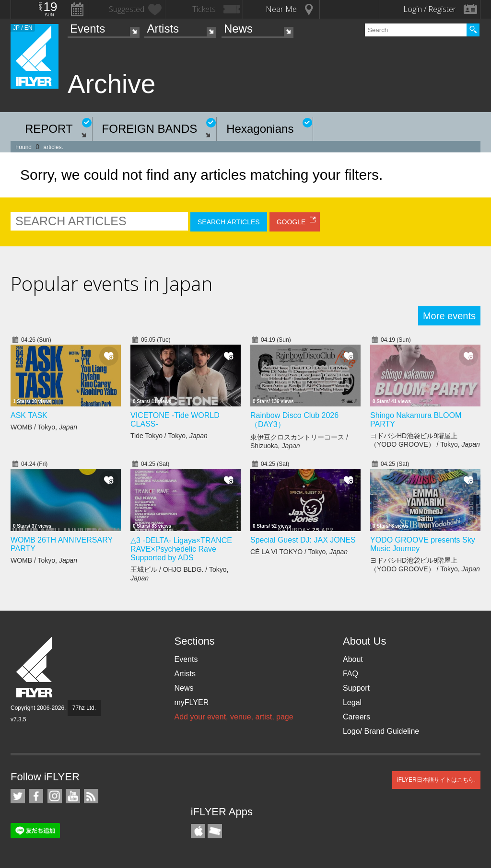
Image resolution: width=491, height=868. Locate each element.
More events (449, 316)
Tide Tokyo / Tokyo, (169, 436)
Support (356, 688)
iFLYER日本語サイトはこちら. (436, 780)
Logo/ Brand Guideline (381, 731)
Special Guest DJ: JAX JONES (303, 540)
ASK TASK (29, 415)
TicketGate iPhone (215, 831)
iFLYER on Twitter (18, 796)
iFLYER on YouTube (73, 796)
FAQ (351, 674)
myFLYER (191, 702)
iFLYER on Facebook (36, 796)
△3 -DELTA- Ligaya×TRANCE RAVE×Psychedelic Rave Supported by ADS (181, 549)
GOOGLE (291, 222)
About (353, 659)
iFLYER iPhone (198, 831)
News (238, 29)
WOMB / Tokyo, (44, 427)
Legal (352, 702)
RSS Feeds (91, 796)
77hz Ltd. (84, 708)
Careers (357, 717)
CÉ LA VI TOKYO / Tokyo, (299, 552)
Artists (163, 29)
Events (88, 29)
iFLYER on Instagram (55, 796)
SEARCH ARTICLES (229, 222)
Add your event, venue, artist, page (234, 717)
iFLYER (35, 667)
